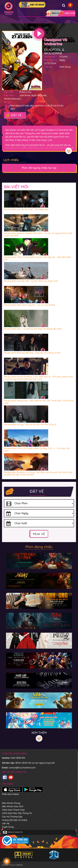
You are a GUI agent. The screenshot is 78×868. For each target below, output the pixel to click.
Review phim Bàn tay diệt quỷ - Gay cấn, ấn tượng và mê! (32, 353)
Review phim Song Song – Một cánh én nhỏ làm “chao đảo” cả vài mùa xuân (39, 402)
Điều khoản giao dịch (13, 806)
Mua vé (39, 534)
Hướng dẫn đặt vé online (15, 820)
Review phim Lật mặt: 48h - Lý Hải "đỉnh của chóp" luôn (31, 281)
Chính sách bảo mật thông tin (17, 813)
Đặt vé (14, 115)
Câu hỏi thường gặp (12, 817)
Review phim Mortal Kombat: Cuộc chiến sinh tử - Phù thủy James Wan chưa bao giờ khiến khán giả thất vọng (39, 378)
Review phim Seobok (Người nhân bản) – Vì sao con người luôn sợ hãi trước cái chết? (38, 234)
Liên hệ (6, 823)
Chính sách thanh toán (13, 810)
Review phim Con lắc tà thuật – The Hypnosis (26, 209)
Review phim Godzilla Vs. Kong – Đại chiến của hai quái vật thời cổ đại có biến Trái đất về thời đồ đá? (38, 473)
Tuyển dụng (8, 827)
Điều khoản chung (11, 803)
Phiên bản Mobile (10, 794)
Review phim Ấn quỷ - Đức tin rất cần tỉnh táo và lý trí (30, 424)
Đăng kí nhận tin (13, 832)
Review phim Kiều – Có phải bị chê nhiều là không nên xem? (33, 329)
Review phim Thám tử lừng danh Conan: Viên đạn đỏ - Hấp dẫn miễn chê (37, 258)
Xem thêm (69, 151)
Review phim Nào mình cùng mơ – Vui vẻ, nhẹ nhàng (29, 305)
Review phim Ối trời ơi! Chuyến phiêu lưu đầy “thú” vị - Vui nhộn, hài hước (37, 450)
